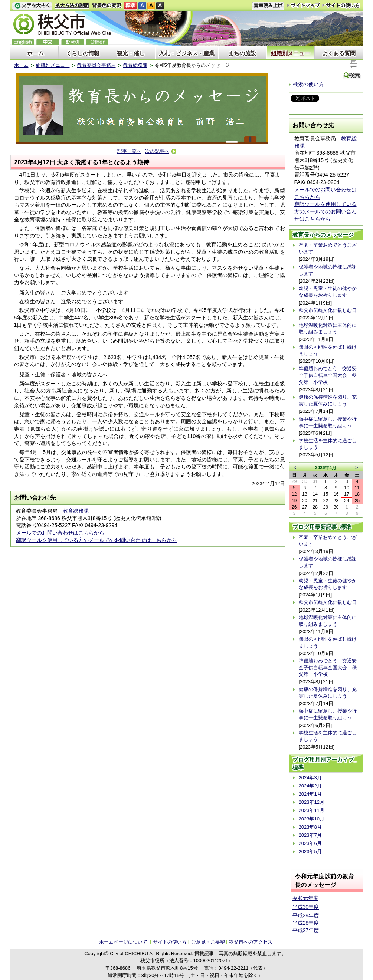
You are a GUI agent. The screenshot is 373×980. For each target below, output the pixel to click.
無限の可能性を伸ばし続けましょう (328, 350)
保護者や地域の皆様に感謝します (328, 270)
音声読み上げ (268, 6)
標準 (130, 6)
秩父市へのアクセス (251, 942)
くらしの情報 (83, 53)
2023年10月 (312, 819)
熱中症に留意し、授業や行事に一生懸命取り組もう (328, 422)
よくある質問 (339, 53)
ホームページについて (123, 942)
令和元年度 (305, 898)
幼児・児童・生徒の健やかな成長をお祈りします (328, 292)
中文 (48, 42)
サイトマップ (304, 5)
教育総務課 (135, 65)
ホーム (35, 53)
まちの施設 (242, 53)
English (23, 42)
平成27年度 (306, 930)
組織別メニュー (290, 53)
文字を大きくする (32, 6)
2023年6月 (310, 843)
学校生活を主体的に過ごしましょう (328, 444)
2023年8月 (310, 827)
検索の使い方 (308, 84)
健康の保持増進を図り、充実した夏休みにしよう (328, 400)
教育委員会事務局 (96, 65)
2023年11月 (312, 810)
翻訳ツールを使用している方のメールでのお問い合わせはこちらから (96, 540)
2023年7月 (310, 835)
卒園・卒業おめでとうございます (328, 248)
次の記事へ (161, 151)
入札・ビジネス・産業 (187, 53)
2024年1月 (310, 794)
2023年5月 (310, 851)
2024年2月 (310, 786)
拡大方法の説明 (72, 6)
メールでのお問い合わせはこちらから (60, 533)
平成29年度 (306, 915)
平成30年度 (306, 907)
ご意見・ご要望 (208, 942)
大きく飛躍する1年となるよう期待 (103, 162)
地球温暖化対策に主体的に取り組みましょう (328, 328)
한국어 (72, 42)
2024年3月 (310, 778)
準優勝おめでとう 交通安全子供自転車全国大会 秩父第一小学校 (328, 375)
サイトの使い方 (341, 5)
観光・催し (131, 53)
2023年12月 (312, 802)
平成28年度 (306, 923)
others (97, 42)
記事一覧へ (129, 151)
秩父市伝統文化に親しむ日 (328, 310)
